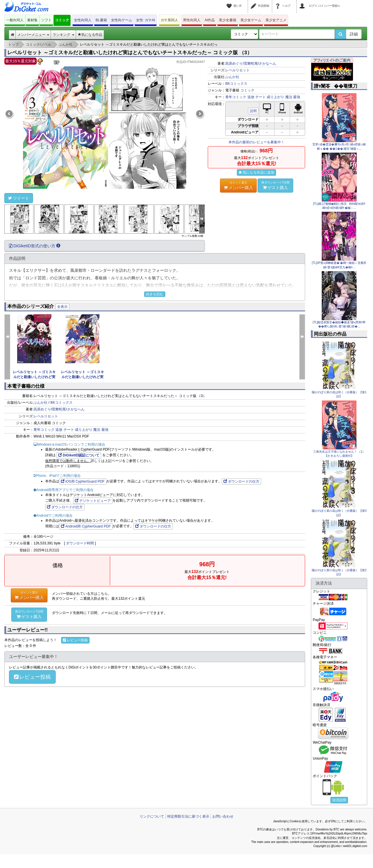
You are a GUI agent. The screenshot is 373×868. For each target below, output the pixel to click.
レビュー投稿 (75, 640)
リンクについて (152, 816)
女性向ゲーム (122, 20)
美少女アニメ (276, 20)
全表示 (62, 307)
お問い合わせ (223, 816)
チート (261, 97)
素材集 (32, 20)
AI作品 (210, 20)
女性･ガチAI (146, 20)
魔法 (289, 97)
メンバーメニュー (33, 35)
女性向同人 (83, 20)
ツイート (19, 198)
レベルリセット (237, 70)
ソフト (46, 20)
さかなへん (268, 63)
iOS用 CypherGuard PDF (83, 481)
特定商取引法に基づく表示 (188, 816)
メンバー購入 (238, 185)
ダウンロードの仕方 (241, 481)
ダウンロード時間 (80, 543)
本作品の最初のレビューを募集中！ (256, 142)
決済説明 (339, 800)
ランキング (63, 35)
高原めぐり (234, 63)
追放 (251, 97)
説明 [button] (253, 111)
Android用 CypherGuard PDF (86, 526)
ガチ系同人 (169, 20)
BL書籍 (101, 20)
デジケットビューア (93, 501)
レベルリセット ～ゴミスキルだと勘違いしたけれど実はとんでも (34, 377)
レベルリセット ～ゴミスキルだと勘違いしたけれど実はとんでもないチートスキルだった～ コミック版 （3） (130, 53)
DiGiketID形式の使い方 (35, 246)
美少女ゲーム (251, 20)
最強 (297, 97)
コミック (62, 20)
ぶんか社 (232, 77)
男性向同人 (192, 20)
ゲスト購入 (275, 185)
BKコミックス (236, 84)
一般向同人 (15, 20)
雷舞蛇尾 (251, 63)
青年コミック (236, 97)
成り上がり (275, 97)
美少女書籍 (228, 20)
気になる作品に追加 (256, 172)
